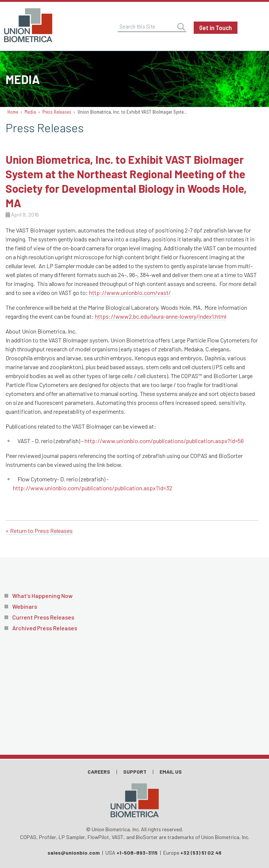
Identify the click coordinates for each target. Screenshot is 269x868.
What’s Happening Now (42, 596)
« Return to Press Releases (39, 531)
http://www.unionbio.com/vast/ (130, 292)
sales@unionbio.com (74, 853)
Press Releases (57, 112)
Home (13, 112)
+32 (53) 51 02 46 (201, 853)
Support (135, 772)
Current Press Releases (43, 617)
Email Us (171, 772)
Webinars (25, 606)
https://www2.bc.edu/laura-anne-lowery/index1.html (161, 316)
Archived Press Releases (45, 628)
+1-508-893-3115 (137, 853)
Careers (99, 772)
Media (30, 112)
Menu (256, 28)
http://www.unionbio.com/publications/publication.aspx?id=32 (93, 488)
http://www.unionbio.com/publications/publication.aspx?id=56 (164, 441)
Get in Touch (216, 27)
